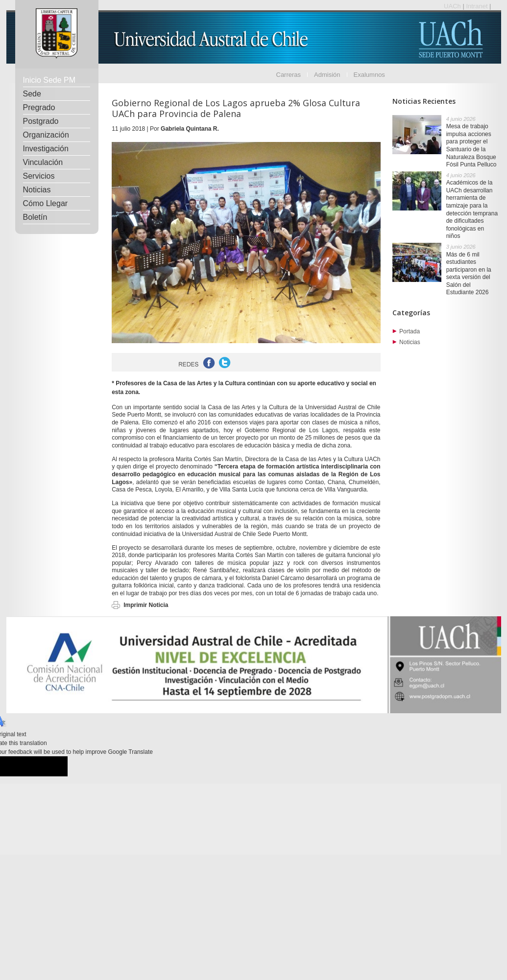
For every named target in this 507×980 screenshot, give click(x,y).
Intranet (478, 6)
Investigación (46, 149)
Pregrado (39, 107)
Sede (32, 94)
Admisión (327, 75)
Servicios (39, 176)
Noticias (37, 190)
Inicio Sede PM (49, 80)
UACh (453, 6)
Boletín (35, 217)
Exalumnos (369, 75)
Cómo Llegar (46, 203)
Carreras (289, 75)
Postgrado (41, 121)
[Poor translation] (49, 766)
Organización (46, 135)
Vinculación (43, 162)
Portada (410, 331)
